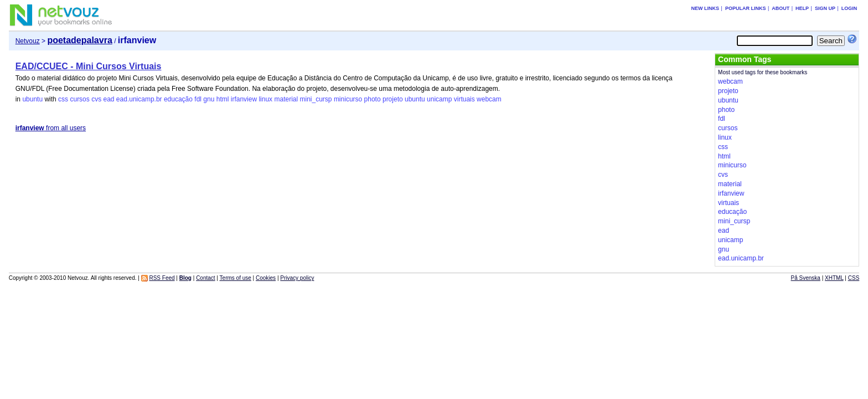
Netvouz (28, 41)
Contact (205, 278)
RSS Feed (162, 278)
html (223, 99)
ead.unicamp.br (139, 99)
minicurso (348, 99)
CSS (854, 278)
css (63, 99)
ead (108, 99)
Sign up (825, 8)
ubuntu (32, 99)
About (781, 8)
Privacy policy (297, 278)
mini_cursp (316, 99)
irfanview (244, 99)
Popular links (746, 8)
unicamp (439, 99)
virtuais (464, 99)
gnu (209, 99)
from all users (51, 128)
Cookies (266, 278)
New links (706, 8)
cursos (79, 99)
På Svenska (806, 278)
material (286, 99)
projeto (393, 99)
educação (178, 99)
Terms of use (236, 278)
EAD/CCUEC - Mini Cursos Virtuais (89, 66)
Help (802, 8)
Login (849, 8)
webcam (489, 99)
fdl (198, 99)
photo (373, 99)
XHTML (834, 278)
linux (265, 99)
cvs (96, 99)
